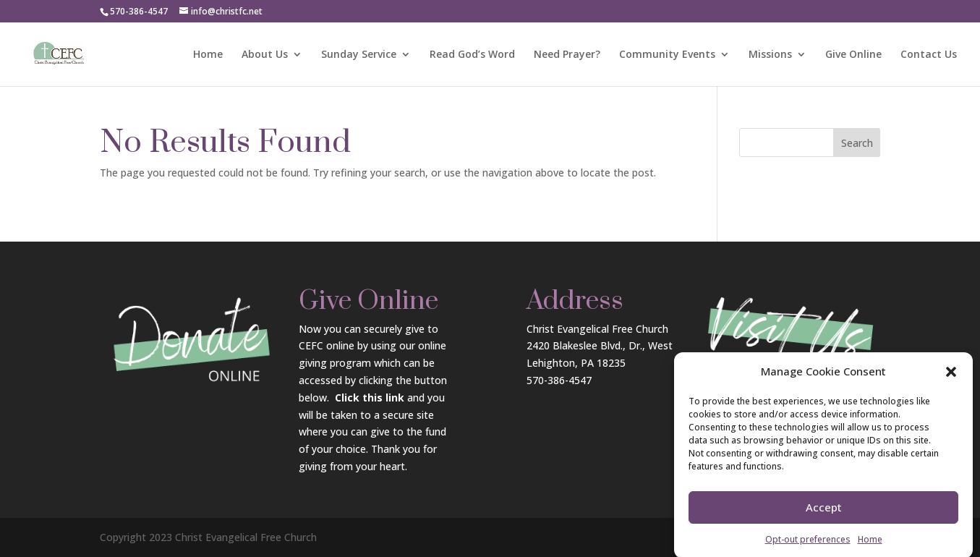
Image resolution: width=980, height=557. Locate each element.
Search (857, 143)
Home (870, 547)
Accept (824, 515)
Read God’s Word (472, 55)
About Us (265, 55)
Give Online (853, 55)
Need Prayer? (567, 55)
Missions (770, 55)
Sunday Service (359, 55)
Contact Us (929, 55)
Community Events (667, 55)
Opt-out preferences (808, 547)
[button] (951, 379)
